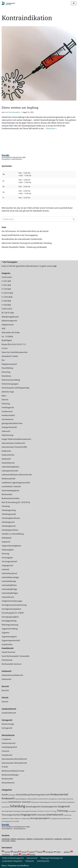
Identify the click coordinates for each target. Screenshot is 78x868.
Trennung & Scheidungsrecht (52, 858)
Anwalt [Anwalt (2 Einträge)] (5, 795)
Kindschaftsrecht (8, 463)
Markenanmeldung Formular (13, 771)
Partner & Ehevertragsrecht (13, 858)
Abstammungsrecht (9, 321)
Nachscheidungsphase (10, 491)
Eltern (4, 396)
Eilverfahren (6, 376)
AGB (55, 266)
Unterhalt (5, 570)
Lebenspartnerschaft (10, 471)
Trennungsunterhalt (9, 562)
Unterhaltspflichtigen (10, 593)
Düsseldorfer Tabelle (10, 356)
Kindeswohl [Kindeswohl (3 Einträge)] (8, 798)
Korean (16, 854)
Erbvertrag (6, 404)
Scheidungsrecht (8, 522)
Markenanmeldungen (10, 775)
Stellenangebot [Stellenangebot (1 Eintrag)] (17, 811)
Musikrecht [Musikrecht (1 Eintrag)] (5, 802)
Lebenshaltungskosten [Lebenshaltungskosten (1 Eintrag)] (21, 799)
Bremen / (30, 839)
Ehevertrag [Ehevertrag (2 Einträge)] (35, 795)
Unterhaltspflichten (9, 585)
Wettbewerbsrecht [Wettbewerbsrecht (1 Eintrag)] (66, 819)
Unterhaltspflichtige (9, 589)
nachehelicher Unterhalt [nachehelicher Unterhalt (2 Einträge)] (19, 802)
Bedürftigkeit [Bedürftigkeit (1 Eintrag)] (12, 795)
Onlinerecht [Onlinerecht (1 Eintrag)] (55, 802)
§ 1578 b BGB (7, 297)
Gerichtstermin (8, 419)
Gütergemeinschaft (9, 427)
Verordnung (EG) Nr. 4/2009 (13, 613)
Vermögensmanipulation (11, 609)
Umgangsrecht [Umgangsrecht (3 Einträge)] (28, 815)
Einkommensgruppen (10, 384)
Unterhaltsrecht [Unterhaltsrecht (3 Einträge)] (55, 815)
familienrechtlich (8, 415)
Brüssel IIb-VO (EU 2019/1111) (14, 344)
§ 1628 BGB (6, 305)
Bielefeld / (22, 839)
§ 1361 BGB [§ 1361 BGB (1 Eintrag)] (16, 821)
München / (68, 839)
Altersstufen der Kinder (11, 333)
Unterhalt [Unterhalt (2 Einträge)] (41, 815)
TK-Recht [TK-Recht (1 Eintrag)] (47, 811)
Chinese (24, 854)
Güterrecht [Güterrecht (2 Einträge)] (45, 795)
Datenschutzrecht (9, 743)
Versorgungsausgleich (10, 617)
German (7, 852)
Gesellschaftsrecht (9, 713)
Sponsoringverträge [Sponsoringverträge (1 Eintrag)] (7, 811)
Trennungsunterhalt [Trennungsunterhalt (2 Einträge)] (11, 815)
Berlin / (14, 839)
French (24, 852)
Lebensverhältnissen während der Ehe (17, 475)
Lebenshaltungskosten (10, 467)
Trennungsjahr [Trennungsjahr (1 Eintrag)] (72, 811)
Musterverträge (8, 724)
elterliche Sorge (8, 392)
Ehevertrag (6, 372)
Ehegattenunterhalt (9, 364)
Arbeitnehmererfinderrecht (12, 675)
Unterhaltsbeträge (9, 581)
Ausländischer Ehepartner (12, 861)
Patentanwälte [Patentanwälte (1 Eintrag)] (6, 807)
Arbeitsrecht (6, 679)
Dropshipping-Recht (9, 747)
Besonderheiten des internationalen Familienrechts (22, 239)
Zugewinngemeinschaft (11, 641)
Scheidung (6, 506)
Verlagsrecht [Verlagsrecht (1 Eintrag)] (17, 819)
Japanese (67, 852)
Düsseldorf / (39, 839)
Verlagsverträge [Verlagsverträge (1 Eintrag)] (25, 819)
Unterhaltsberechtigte (10, 577)
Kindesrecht (6, 451)
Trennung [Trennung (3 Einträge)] (62, 811)
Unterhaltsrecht (8, 597)
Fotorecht (5, 751)
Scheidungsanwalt (9, 514)
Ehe (3, 360)
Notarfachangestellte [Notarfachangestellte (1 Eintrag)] (45, 802)
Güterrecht (6, 431)
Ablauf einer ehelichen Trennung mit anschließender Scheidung (27, 243)
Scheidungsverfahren (10, 530)
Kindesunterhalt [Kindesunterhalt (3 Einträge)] (59, 794)
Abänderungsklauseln (10, 317)
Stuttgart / (6, 841)
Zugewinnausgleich (9, 637)
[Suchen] (36, 219)
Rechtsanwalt (7, 494)
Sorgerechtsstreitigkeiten (11, 546)
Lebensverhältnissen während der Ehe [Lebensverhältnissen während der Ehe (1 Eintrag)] (38, 799)
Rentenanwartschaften (11, 498)
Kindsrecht (30, 861)
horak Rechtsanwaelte (12, 112)
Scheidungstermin (9, 526)
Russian (32, 854)
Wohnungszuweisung (10, 625)
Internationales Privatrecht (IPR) (14, 447)
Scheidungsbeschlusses (11, 518)
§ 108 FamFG (7, 277)
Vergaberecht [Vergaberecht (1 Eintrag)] (5, 819)
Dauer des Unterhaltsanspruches (15, 352)
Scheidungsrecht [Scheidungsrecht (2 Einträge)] (33, 807)
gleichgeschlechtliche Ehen (12, 423)
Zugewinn (6, 633)
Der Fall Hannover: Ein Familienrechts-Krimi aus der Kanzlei (25, 231)
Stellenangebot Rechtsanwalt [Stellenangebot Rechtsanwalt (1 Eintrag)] (29, 811)
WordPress (25, 866)
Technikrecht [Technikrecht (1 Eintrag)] (41, 811)
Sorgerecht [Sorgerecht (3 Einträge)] (64, 806)
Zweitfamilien (7, 645)
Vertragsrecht (7, 728)
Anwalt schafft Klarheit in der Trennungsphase (20, 235)
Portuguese (49, 852)
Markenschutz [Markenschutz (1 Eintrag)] (70, 799)
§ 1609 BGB (6, 301)
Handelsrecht (7, 755)
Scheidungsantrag (9, 510)
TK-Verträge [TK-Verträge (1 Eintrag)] (53, 811)
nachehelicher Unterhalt (11, 487)
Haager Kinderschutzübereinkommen (16, 439)
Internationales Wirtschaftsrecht (14, 759)
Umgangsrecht (7, 566)
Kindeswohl (6, 459)
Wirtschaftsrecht (8, 783)
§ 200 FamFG (7, 309)
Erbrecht (5, 400)
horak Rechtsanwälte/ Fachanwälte (15, 656)
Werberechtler (7, 779)
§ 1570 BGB (6, 289)
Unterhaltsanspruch (9, 573)
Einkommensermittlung (11, 380)
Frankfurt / (49, 839)
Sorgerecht (6, 542)
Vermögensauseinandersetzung (14, 605)
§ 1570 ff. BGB (7, 293)
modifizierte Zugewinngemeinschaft (16, 483)
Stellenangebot (8, 550)
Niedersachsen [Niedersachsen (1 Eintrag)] (35, 802)
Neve (4, 866)
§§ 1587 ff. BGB (8, 313)
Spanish (32, 852)
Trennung (5, 554)
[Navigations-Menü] (74, 3)
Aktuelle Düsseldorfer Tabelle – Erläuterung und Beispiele (24, 247)
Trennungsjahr (7, 558)
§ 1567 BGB (6, 285)
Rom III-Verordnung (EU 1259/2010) (16, 502)
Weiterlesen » (51, 129)
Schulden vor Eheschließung (13, 534)
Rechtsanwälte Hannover (12, 664)
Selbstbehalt (7, 538)
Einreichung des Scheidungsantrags (15, 388)
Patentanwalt (7, 660)
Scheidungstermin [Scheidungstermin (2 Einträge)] (49, 807)
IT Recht (5, 767)
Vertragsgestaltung (9, 621)
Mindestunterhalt (8, 479)
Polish (58, 852)
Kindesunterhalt (8, 455)
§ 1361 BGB (6, 281)
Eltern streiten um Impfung (20, 108)
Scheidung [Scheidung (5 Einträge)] (18, 806)
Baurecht (5, 690)
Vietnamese (6, 854)
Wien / (14, 841)
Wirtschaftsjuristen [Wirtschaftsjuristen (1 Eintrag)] (7, 821)
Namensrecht (32, 858)
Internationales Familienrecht (13, 443)
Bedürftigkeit (7, 340)
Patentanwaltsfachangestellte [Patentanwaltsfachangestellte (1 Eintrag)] (66, 802)
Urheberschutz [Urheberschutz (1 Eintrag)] (68, 815)
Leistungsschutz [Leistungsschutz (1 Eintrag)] (53, 799)
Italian (40, 852)
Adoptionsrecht (8, 325)
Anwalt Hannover (9, 652)
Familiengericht (8, 408)
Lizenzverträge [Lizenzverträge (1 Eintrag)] (61, 799)
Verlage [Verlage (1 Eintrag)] (11, 819)
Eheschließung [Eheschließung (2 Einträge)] (23, 795)
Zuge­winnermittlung (10, 629)
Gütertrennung (7, 435)
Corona (5, 348)
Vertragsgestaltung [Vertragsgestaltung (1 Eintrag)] (55, 819)
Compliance (6, 739)
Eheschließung (7, 368)
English (16, 852)
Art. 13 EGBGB (7, 337)
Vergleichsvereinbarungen (12, 601)
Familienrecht (7, 412)
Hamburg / (59, 839)
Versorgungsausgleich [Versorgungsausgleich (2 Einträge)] (40, 818)
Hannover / (6, 839)
